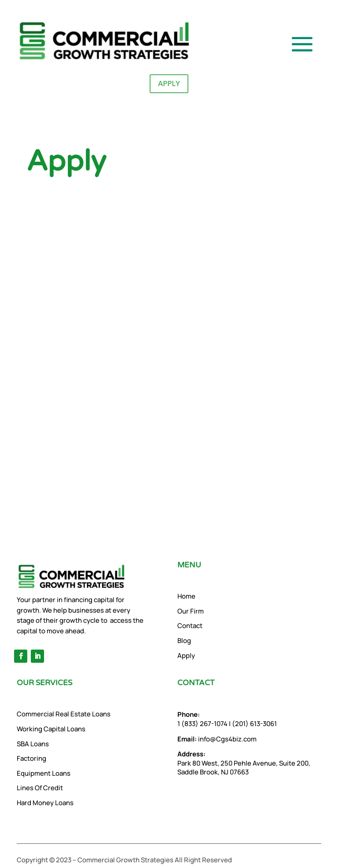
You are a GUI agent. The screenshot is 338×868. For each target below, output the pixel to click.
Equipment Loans (44, 773)
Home (186, 596)
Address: (191, 754)
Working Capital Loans (51, 729)
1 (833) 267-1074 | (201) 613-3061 (227, 719)
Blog (184, 641)
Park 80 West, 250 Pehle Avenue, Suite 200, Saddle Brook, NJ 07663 (244, 768)
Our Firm (191, 611)
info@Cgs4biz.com (217, 739)
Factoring (31, 758)
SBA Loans (33, 744)
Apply (169, 83)
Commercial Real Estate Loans (64, 714)
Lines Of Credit (40, 788)
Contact (190, 626)
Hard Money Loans (45, 803)
